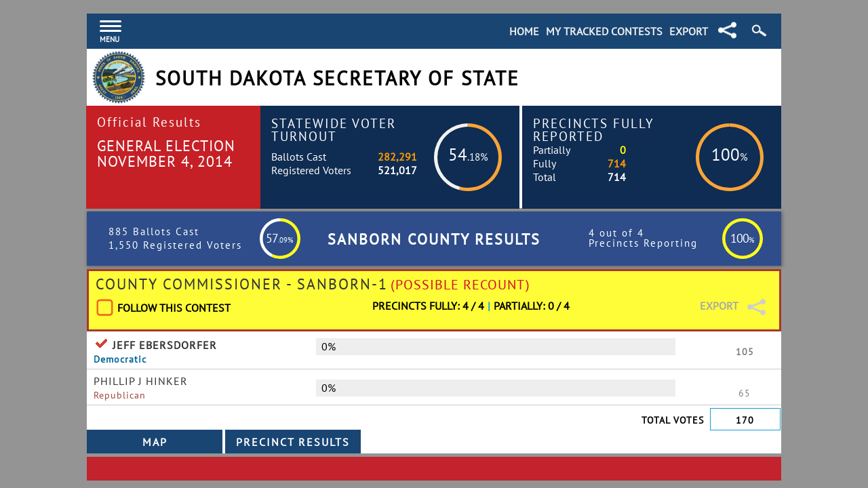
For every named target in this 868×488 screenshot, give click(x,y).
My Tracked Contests (604, 31)
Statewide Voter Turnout (334, 129)
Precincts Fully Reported (594, 129)
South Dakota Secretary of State (337, 78)
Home (524, 31)
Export (689, 31)
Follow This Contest (174, 308)
